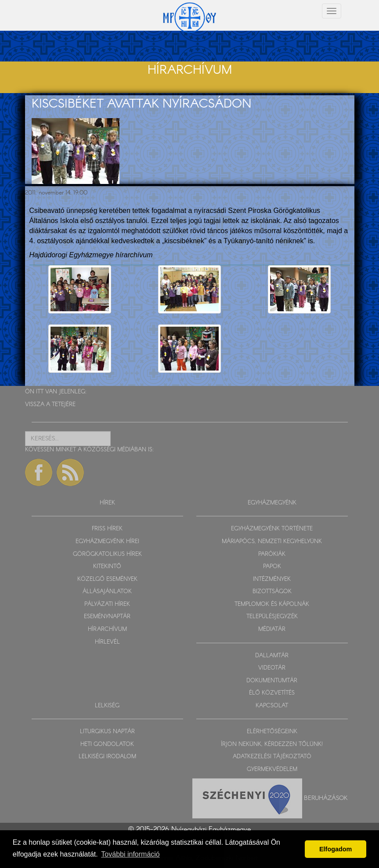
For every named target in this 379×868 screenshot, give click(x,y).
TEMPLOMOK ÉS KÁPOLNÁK (272, 604)
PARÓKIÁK (272, 554)
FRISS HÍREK (107, 529)
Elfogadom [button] (336, 849)
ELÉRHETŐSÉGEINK (272, 732)
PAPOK (272, 567)
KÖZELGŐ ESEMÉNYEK (107, 579)
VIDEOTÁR (272, 668)
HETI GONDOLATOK (107, 744)
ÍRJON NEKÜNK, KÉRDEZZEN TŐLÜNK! (272, 744)
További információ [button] (130, 854)
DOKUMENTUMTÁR (272, 681)
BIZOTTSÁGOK (272, 592)
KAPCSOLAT (272, 706)
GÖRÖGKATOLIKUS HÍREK (107, 554)
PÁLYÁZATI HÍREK (107, 604)
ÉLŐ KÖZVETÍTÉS (272, 693)
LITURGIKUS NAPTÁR (107, 732)
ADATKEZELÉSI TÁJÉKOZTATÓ (272, 757)
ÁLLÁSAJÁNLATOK (107, 592)
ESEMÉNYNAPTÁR (107, 617)
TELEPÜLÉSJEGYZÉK (272, 617)
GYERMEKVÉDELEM (272, 769)
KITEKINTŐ (107, 567)
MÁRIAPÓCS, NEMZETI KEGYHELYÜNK (272, 542)
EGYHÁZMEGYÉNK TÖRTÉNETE (272, 529)
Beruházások (326, 798)
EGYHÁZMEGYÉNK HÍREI (107, 542)
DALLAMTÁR (272, 656)
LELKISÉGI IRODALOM (107, 757)
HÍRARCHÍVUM (107, 629)
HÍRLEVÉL (107, 642)
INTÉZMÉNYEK (272, 579)
